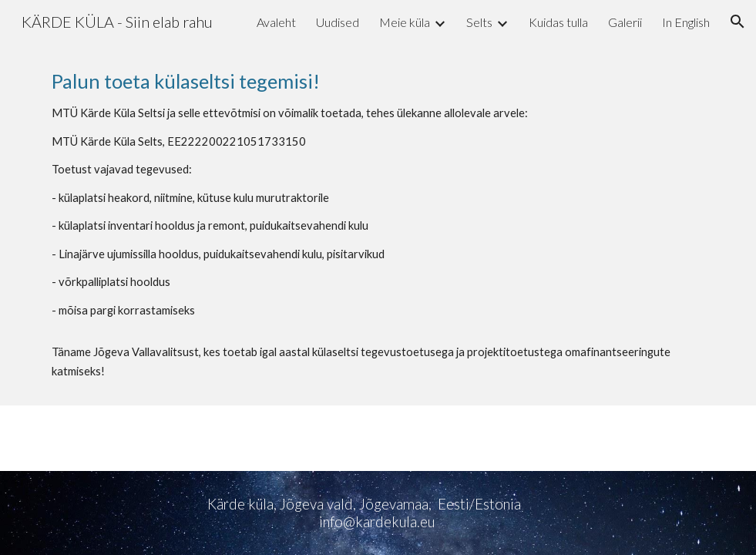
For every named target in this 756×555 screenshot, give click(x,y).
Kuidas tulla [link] (558, 22)
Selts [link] (479, 22)
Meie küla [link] (405, 22)
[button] (738, 22)
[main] (378, 224)
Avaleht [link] (276, 22)
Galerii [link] (625, 22)
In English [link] (686, 22)
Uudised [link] (338, 22)
